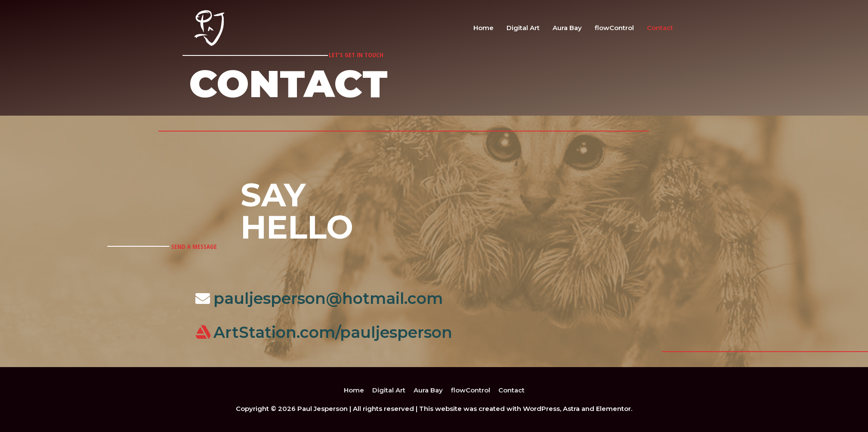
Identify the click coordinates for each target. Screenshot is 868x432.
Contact (660, 28)
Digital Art (523, 28)
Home (483, 28)
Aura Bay (567, 28)
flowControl (614, 28)
